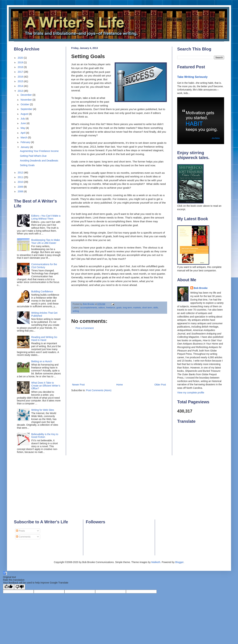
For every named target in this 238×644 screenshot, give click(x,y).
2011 (21, 177)
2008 (21, 191)
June (23, 123)
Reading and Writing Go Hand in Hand (44, 339)
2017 (21, 72)
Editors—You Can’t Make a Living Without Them (46, 217)
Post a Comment (85, 328)
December (26, 95)
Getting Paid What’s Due (33, 156)
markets (137, 308)
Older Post (160, 385)
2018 (21, 67)
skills (156, 308)
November (26, 100)
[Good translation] (9, 587)
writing (76, 311)
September (27, 109)
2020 (21, 58)
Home (119, 385)
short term (147, 308)
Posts (20, 531)
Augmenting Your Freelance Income (39, 151)
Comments (23, 537)
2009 (21, 187)
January (25, 147)
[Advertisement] (119, 357)
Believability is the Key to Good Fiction (45, 436)
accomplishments (89, 308)
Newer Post (78, 385)
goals (119, 308)
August (25, 114)
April (23, 133)
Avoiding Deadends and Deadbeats (39, 161)
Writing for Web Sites (43, 410)
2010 (21, 182)
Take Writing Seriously (192, 77)
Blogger (179, 562)
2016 (21, 77)
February (26, 142)
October (25, 104)
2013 (21, 91)
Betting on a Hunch (42, 361)
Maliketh (156, 562)
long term (127, 308)
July (23, 119)
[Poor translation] (20, 587)
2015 (21, 81)
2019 (21, 62)
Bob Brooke (201, 288)
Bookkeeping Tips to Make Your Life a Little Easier (46, 241)
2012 (21, 173)
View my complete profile (191, 393)
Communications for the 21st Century (44, 266)
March (24, 138)
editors (102, 308)
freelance (111, 308)
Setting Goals (27, 165)
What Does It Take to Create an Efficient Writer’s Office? (46, 386)
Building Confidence (42, 291)
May (23, 128)
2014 (21, 86)
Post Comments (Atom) (99, 390)
